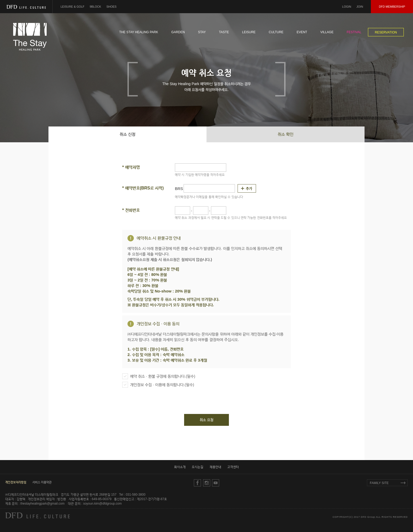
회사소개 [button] (180, 467)
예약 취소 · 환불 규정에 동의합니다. (159, 376)
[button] (16, 482)
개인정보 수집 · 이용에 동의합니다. (158, 385)
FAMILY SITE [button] (379, 483)
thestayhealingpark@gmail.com (42, 504)
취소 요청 (206, 420)
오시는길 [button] (198, 467)
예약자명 (131, 167)
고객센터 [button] (233, 467)
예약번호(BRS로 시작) (143, 188)
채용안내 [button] (215, 467)
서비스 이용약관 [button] (42, 482)
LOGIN (347, 7)
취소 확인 (286, 134)
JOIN (360, 7)
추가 (249, 188)
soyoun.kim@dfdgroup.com (102, 504)
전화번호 (131, 210)
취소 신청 (127, 134)
